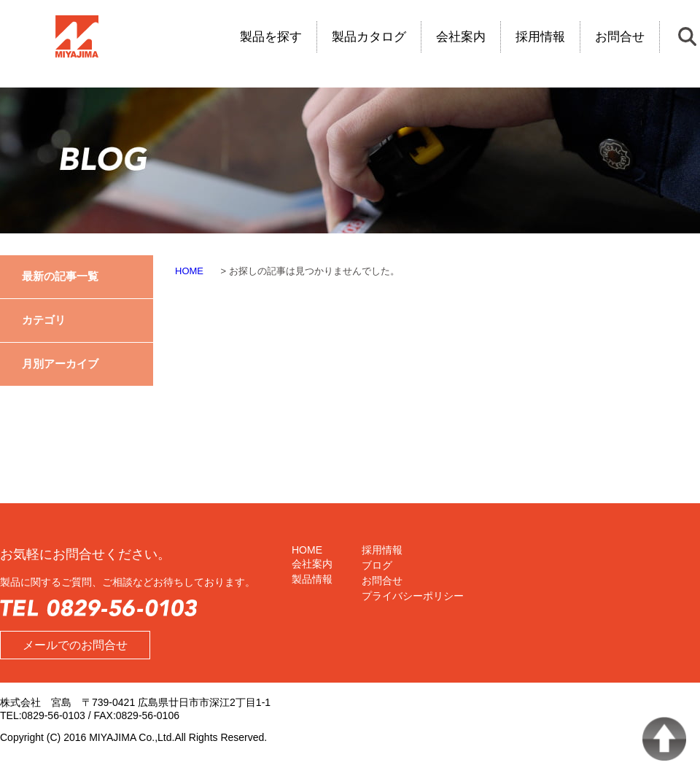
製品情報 (312, 579)
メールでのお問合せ (75, 645)
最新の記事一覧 (60, 276)
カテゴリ (44, 320)
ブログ (377, 565)
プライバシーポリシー (413, 596)
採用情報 (540, 37)
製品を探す (271, 37)
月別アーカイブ (60, 364)
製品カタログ (369, 37)
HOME (307, 550)
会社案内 (461, 37)
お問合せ (620, 37)
